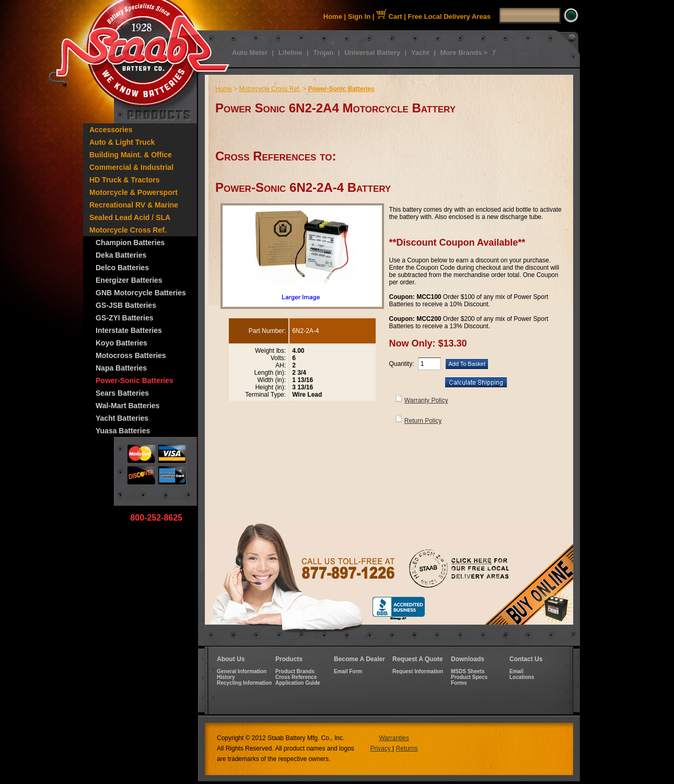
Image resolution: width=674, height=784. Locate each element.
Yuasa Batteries (123, 431)
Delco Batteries (122, 268)
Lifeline (290, 53)
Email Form (348, 671)
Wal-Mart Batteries (127, 406)
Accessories (111, 130)
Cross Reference (296, 677)
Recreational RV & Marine (134, 205)
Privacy (381, 748)
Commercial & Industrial (131, 167)
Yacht (420, 53)
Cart (389, 16)
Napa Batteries (121, 368)
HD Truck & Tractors (125, 180)
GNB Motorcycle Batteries (141, 293)
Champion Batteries (130, 243)
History (226, 677)
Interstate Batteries (129, 330)
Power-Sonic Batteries (135, 381)
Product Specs (469, 677)
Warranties (394, 738)
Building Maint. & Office (131, 155)
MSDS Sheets (468, 671)
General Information (242, 671)
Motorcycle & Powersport (133, 192)
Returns (407, 748)
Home (333, 16)
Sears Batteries (122, 393)
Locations (522, 677)
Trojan (323, 53)
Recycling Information (244, 683)
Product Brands (295, 671)
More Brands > (464, 53)
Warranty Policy (426, 400)
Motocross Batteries (131, 355)
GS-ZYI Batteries (124, 318)
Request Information (418, 671)
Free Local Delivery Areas (450, 16)
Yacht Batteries (122, 418)
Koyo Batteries (121, 343)
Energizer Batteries (129, 280)
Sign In (359, 16)
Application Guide (298, 683)
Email (516, 671)
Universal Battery (372, 53)
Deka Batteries (121, 255)
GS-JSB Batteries (126, 305)
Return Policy (423, 421)
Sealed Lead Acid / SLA (130, 217)
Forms (459, 683)
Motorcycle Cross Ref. (128, 230)
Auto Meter (250, 53)
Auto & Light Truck (122, 142)
